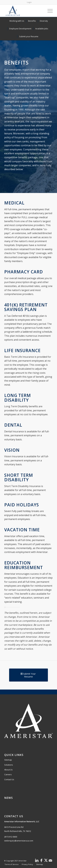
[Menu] (49, 11)
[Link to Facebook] (41, 860)
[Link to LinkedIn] (37, 860)
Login (29, 2)
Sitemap (8, 760)
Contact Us (9, 779)
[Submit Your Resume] (28, 675)
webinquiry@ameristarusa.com (19, 841)
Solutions (9, 765)
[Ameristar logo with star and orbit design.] (24, 11)
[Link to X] (46, 860)
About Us (8, 770)
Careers (8, 774)
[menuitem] (29, 2)
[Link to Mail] (50, 860)
